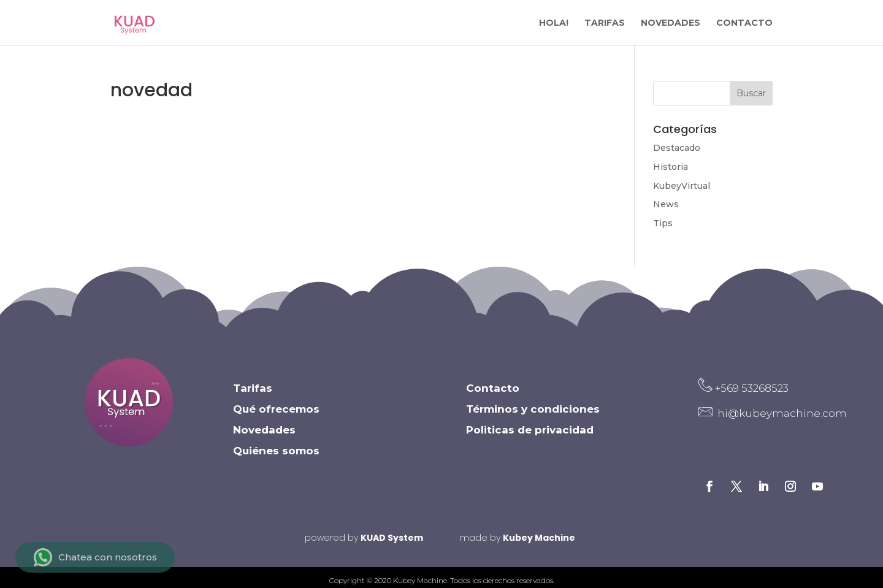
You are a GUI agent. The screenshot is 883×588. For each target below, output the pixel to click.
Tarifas (253, 394)
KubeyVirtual (682, 186)
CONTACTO (744, 23)
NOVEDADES (671, 23)
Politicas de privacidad (530, 436)
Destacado (677, 148)
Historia (671, 167)
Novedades (264, 436)
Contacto (493, 394)
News (666, 204)
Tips (663, 223)
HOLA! (554, 23)
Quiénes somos (276, 457)
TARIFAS (605, 23)
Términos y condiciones (533, 415)
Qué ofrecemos (276, 415)
